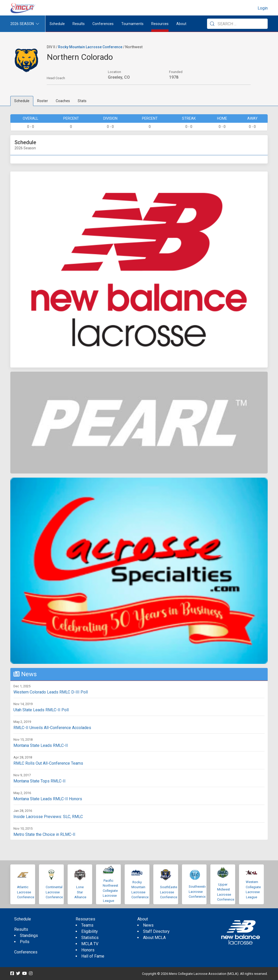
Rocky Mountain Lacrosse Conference (90, 47)
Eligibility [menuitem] (90, 931)
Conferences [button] (103, 24)
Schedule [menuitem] (57, 24)
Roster (43, 101)
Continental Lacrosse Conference (54, 892)
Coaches (63, 101)
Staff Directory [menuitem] (156, 931)
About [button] (181, 24)
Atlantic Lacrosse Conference (26, 892)
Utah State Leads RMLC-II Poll (41, 710)
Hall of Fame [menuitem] (93, 956)
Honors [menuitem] (88, 950)
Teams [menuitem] (87, 925)
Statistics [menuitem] (90, 938)
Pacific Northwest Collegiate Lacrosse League (110, 891)
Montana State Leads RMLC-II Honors (48, 799)
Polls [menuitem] (25, 942)
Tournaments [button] (132, 24)
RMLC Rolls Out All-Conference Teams (48, 763)
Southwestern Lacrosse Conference (199, 892)
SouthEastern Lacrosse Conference (170, 892)
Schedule (22, 101)
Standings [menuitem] (29, 936)
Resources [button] (160, 24)
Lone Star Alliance (80, 892)
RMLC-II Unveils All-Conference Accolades (52, 728)
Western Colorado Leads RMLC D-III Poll (51, 692)
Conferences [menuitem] (26, 952)
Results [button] (79, 24)
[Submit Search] (212, 24)
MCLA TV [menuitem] (90, 944)
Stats (82, 101)
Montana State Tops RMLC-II (39, 781)
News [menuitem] (148, 925)
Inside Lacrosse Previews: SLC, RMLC (48, 817)
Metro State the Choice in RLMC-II (44, 834)
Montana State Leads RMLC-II (41, 745)
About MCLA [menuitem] (154, 938)
